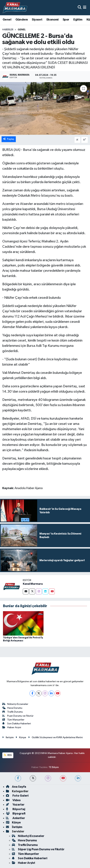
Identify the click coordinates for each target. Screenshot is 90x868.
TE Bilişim (54, 767)
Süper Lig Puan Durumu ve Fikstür (38, 849)
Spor (66, 20)
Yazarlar (15, 805)
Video (13, 800)
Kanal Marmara (33, 584)
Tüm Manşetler (13, 720)
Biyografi (16, 814)
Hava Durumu (12, 708)
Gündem (22, 20)
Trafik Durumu (13, 712)
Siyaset (37, 20)
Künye (21, 737)
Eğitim (78, 20)
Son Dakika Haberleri (17, 724)
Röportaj (16, 809)
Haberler (8, 30)
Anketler (15, 818)
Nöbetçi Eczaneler (15, 704)
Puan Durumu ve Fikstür (18, 716)
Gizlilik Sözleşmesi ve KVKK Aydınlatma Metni (55, 737)
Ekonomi (53, 20)
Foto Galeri (17, 796)
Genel (7, 20)
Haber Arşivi (12, 727)
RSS (8, 755)
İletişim (8, 737)
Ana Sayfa (16, 787)
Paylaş (9, 139)
